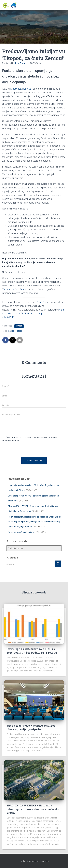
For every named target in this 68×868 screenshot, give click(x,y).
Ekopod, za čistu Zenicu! (15, 289)
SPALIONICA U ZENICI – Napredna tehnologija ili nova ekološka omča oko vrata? (33, 809)
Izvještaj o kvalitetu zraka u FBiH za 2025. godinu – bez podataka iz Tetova (32, 651)
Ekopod (12, 331)
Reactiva (27, 89)
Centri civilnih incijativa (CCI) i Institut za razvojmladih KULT (34, 314)
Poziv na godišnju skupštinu (21, 532)
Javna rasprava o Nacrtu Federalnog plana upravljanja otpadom (31, 727)
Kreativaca (16, 89)
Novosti (19, 326)
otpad (20, 331)
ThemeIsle (44, 861)
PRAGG (40, 302)
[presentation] (24, 450)
